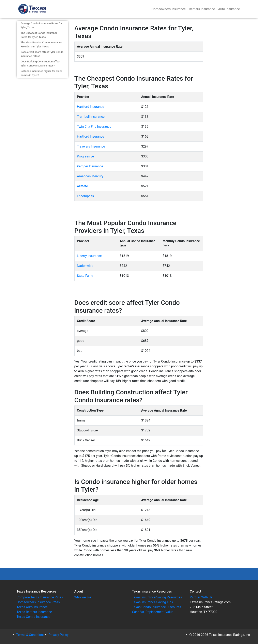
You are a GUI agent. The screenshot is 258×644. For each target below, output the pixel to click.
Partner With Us (201, 597)
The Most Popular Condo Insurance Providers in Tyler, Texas (41, 44)
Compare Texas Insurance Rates (40, 597)
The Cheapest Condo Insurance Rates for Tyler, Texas (39, 35)
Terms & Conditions (30, 635)
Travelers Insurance (91, 146)
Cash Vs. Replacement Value (153, 612)
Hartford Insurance (91, 107)
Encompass (86, 196)
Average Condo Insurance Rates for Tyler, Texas (41, 25)
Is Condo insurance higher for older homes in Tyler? (41, 73)
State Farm (85, 276)
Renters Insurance (202, 9)
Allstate (82, 186)
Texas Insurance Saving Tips (153, 602)
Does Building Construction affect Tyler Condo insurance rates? (41, 64)
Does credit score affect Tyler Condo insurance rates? (42, 54)
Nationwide (85, 266)
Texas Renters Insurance (34, 612)
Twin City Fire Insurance (94, 127)
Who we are (83, 597)
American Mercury (90, 176)
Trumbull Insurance (91, 117)
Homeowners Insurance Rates (38, 602)
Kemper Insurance (90, 166)
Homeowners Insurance (169, 9)
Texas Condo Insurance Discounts (157, 607)
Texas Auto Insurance (32, 607)
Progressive (86, 156)
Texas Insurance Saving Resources (157, 597)
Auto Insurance (229, 9)
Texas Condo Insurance (33, 617)
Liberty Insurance (89, 256)
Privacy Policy (59, 635)
